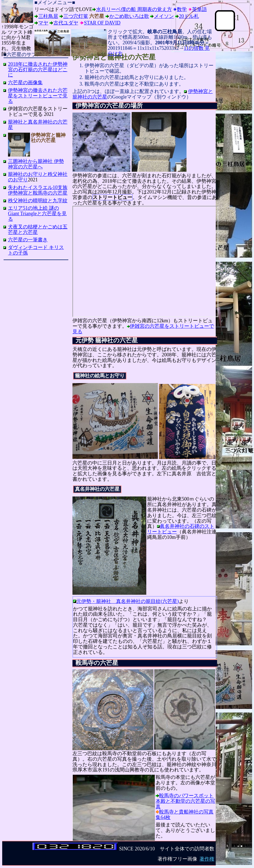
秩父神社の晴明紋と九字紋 (38, 201)
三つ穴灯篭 (76, 16)
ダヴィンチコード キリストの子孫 (36, 250)
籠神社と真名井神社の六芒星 (38, 125)
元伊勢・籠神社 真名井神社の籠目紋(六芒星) (128, 601)
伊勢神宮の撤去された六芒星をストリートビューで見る (38, 96)
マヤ (43, 23)
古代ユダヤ (66, 23)
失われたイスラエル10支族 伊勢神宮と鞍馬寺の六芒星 (38, 190)
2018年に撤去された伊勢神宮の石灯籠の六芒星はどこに (38, 70)
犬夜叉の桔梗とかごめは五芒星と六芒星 (38, 230)
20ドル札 (189, 16)
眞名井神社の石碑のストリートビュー (181, 529)
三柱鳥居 (48, 16)
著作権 (207, 859)
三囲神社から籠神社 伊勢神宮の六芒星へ (36, 164)
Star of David (102, 23)
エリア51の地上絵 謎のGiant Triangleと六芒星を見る (37, 214)
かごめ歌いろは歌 (129, 16)
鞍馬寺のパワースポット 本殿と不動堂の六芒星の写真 (185, 801)
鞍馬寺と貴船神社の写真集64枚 (185, 815)
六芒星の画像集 (25, 83)
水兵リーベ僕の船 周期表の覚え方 (134, 9)
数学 (182, 9)
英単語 (199, 9)
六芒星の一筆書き (28, 240)
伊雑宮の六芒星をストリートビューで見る (143, 329)
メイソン (164, 16)
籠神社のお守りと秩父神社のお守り (38, 177)
